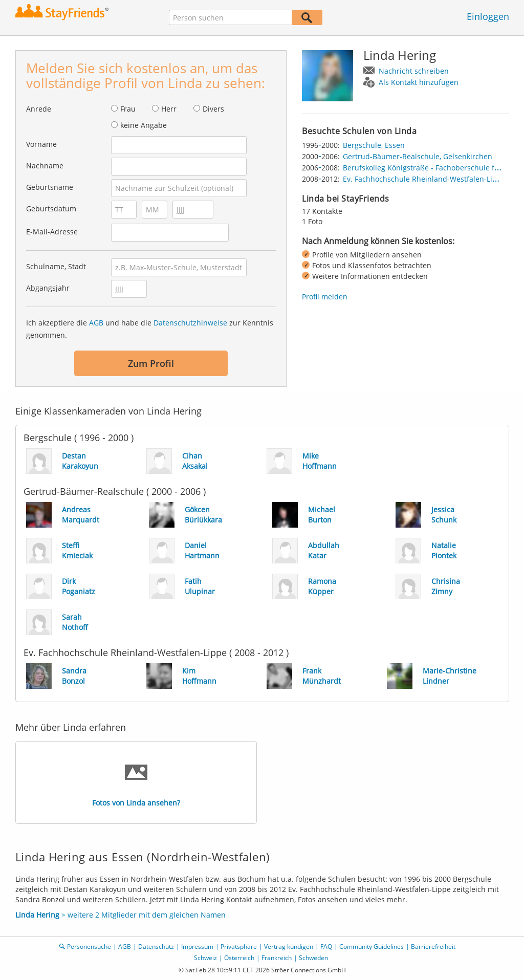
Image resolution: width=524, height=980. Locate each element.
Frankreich (277, 958)
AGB (96, 323)
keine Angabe (144, 125)
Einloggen (488, 16)
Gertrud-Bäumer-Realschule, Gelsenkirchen (418, 156)
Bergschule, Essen (374, 145)
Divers (213, 109)
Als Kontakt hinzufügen (419, 82)
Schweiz (205, 958)
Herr (169, 109)
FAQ (326, 946)
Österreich (239, 958)
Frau (128, 109)
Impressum (197, 946)
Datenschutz (156, 946)
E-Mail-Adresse (52, 232)
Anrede (39, 109)
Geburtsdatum (51, 209)
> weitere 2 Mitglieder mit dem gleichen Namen (121, 915)
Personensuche (89, 946)
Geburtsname (50, 187)
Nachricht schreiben (414, 71)
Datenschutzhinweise (190, 323)
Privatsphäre (239, 946)
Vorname (41, 144)
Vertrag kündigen (289, 946)
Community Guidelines (372, 946)
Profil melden (325, 297)
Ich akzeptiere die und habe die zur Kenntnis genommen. (150, 329)
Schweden (313, 958)
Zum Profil (151, 363)
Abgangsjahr (48, 288)
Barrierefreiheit (433, 946)
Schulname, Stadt (56, 266)
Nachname (45, 166)
